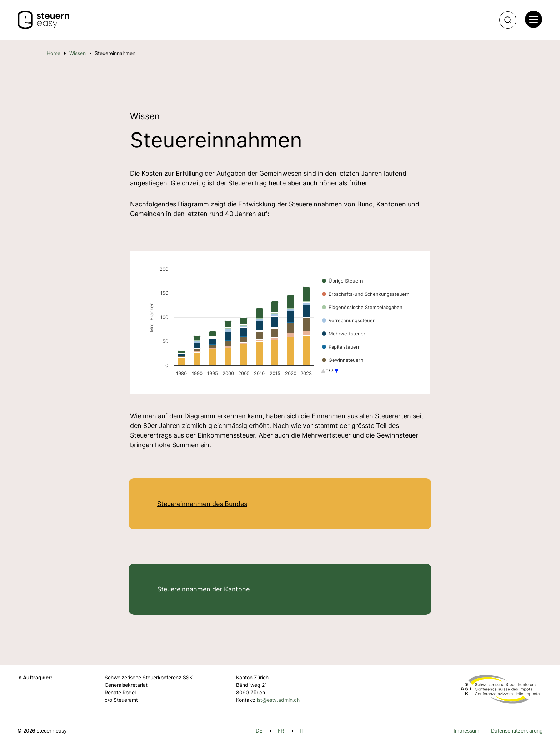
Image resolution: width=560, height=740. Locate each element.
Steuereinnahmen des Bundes (202, 504)
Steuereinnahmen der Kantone (203, 589)
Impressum (466, 731)
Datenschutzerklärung (517, 731)
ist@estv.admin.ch (278, 700)
